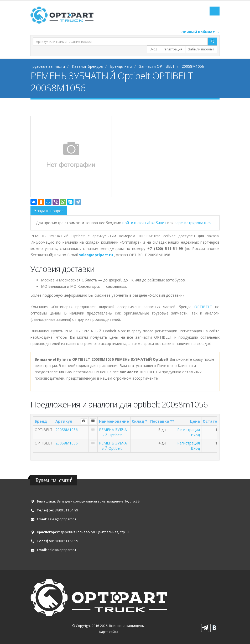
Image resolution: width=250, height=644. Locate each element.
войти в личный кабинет (145, 223)
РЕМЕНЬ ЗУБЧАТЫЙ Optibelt (113, 432)
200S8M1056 (67, 430)
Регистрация (173, 49)
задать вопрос (49, 211)
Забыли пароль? (201, 49)
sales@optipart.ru (62, 519)
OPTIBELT (203, 307)
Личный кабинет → (200, 32)
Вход (153, 49)
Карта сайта (109, 632)
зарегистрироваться (193, 223)
